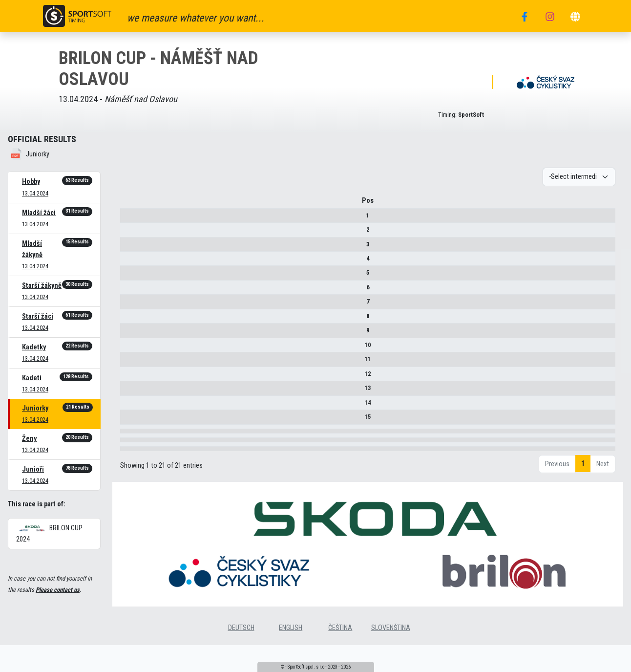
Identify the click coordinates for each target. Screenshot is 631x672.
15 (131, 420)
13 (131, 391)
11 (131, 362)
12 (131, 377)
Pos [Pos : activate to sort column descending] (131, 204)
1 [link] (583, 527)
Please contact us (58, 590)
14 (131, 406)
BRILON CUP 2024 (49, 534)
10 (131, 348)
